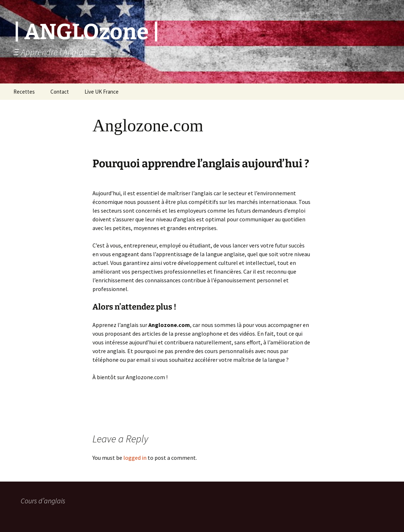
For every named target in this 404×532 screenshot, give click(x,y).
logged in (135, 458)
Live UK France (102, 92)
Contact (60, 92)
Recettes (24, 92)
